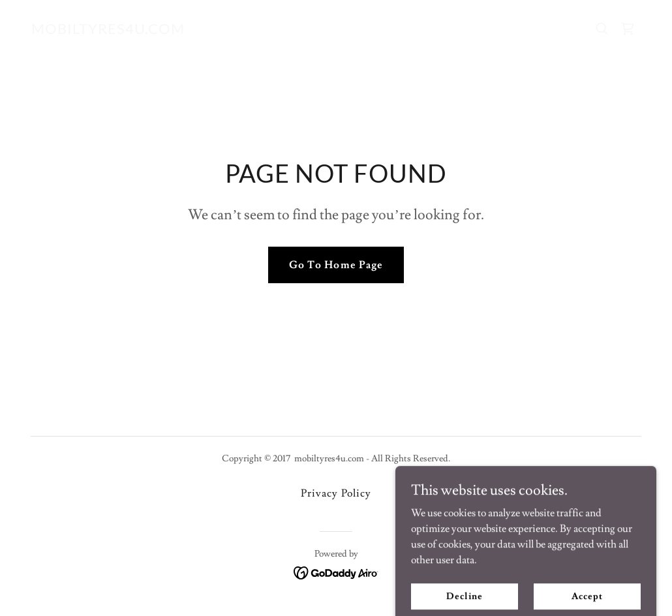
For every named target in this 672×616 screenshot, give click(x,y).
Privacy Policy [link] (336, 493)
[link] (108, 31)
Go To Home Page (336, 265)
